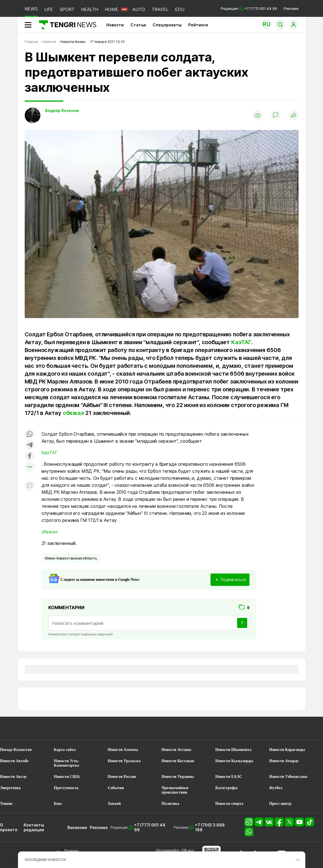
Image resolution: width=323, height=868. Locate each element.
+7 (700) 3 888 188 (210, 827)
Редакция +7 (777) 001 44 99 (249, 9)
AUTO (139, 9)
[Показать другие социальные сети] (30, 467)
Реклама (291, 9)
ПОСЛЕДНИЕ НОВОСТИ (45, 860)
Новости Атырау (284, 761)
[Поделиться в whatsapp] (30, 434)
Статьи (138, 25)
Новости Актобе (14, 761)
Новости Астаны (176, 750)
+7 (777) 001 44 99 (150, 827)
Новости (115, 25)
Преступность (66, 788)
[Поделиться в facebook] (30, 456)
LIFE (49, 9)
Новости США (67, 777)
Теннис (6, 804)
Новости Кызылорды (234, 761)
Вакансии (77, 827)
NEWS (31, 9)
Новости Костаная (178, 761)
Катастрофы (226, 788)
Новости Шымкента (233, 750)
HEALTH (90, 9)
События (116, 788)
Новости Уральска (124, 761)
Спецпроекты (167, 25)
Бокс (58, 804)
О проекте (9, 827)
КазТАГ (241, 342)
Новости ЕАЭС (229, 777)
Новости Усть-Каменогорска (67, 763)
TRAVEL (160, 9)
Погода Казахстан (16, 750)
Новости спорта (229, 804)
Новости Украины (178, 777)
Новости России (122, 777)
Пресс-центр (280, 804)
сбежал (74, 413)
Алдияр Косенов (62, 110)
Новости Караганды (287, 750)
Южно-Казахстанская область (71, 558)
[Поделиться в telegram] (30, 445)
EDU (180, 9)
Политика (170, 804)
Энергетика (10, 788)
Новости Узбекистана (288, 777)
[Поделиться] (294, 116)
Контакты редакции (34, 827)
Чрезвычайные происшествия (175, 790)
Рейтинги (198, 25)
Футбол (276, 788)
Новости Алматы (123, 750)
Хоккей (114, 804)
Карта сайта (65, 750)
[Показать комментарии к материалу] (30, 486)
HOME (112, 9)
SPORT (67, 9)
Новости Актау (13, 777)
